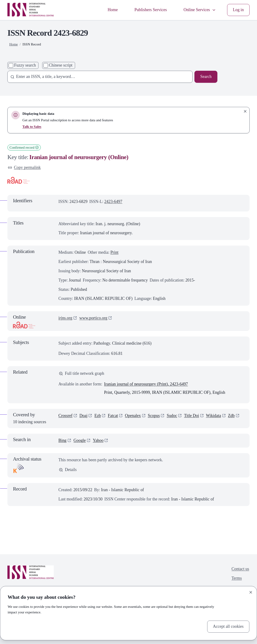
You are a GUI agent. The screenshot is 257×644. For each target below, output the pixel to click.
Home (113, 10)
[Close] (251, 592)
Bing (62, 440)
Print (114, 252)
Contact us (240, 569)
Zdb (231, 416)
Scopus (154, 416)
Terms (237, 578)
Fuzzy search (25, 65)
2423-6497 (113, 202)
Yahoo (98, 440)
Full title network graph (82, 373)
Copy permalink (24, 167)
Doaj (84, 416)
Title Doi (192, 416)
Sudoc (172, 416)
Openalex (133, 416)
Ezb (98, 416)
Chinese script (61, 65)
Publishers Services (151, 10)
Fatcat (113, 416)
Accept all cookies (228, 626)
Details (68, 470)
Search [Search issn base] (206, 77)
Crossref (65, 416)
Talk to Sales (32, 127)
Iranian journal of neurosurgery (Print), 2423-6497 (146, 384)
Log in (238, 10)
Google (80, 440)
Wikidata (214, 416)
